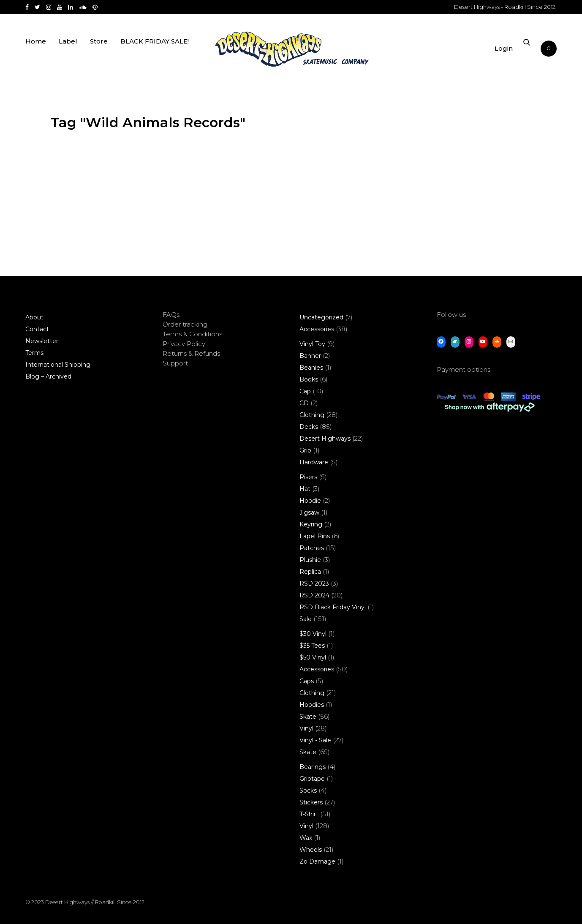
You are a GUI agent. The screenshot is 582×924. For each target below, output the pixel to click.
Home (36, 52)
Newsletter (42, 341)
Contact (37, 329)
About (34, 317)
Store (99, 52)
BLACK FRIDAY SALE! (155, 52)
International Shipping (58, 365)
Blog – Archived (48, 376)
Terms (34, 353)
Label (68, 52)
